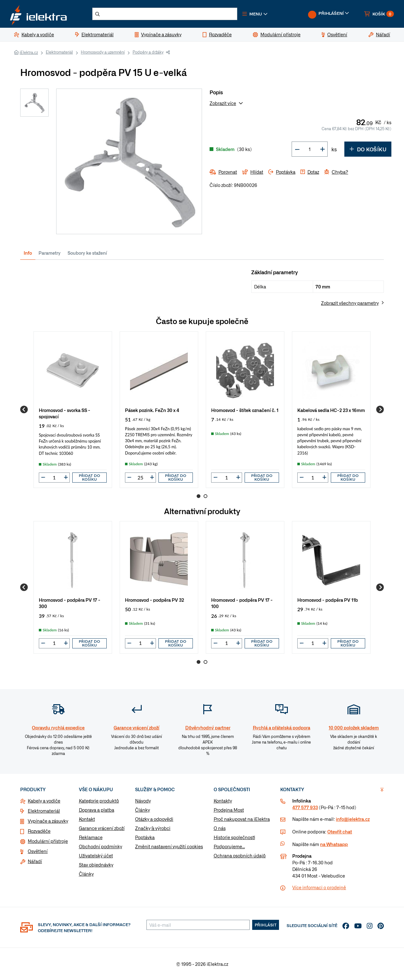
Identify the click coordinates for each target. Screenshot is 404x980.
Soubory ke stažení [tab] (87, 253)
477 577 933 (305, 807)
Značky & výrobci (153, 828)
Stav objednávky (96, 865)
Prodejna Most (229, 810)
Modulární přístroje (48, 841)
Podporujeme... (229, 846)
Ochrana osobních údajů (240, 855)
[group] (73, 410)
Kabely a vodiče (44, 801)
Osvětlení (38, 851)
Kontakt (87, 819)
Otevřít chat (340, 832)
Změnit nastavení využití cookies (169, 846)
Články (86, 874)
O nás (220, 828)
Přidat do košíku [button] (90, 477)
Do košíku (368, 149)
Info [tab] (28, 253)
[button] (255, 14)
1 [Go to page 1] (199, 496)
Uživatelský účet (96, 855)
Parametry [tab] (50, 253)
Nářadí (35, 861)
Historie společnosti (234, 837)
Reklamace (91, 837)
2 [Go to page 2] (205, 496)
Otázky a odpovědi (154, 819)
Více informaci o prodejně (319, 887)
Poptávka (145, 837)
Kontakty (223, 801)
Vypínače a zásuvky (48, 821)
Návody (143, 801)
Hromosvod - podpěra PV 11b (328, 600)
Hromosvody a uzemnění (103, 52)
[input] (54, 478)
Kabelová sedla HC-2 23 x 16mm (331, 410)
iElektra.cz (29, 52)
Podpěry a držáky (148, 52)
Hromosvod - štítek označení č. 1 (245, 410)
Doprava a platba (97, 810)
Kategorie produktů (99, 801)
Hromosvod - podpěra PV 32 (154, 600)
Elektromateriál (59, 52)
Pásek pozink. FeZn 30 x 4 (152, 410)
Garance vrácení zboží (102, 828)
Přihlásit (266, 925)
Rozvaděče (39, 831)
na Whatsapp (334, 844)
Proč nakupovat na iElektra (242, 819)
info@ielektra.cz (353, 819)
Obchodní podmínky (101, 846)
